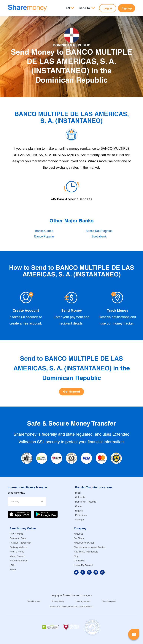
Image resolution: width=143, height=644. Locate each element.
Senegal (80, 520)
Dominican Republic (86, 502)
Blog (76, 556)
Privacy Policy (58, 602)
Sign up (127, 8)
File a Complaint (109, 602)
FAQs (12, 565)
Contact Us (80, 561)
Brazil (78, 493)
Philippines (81, 515)
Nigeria (79, 511)
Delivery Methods (19, 547)
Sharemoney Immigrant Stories (90, 547)
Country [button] (15, 502)
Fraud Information (19, 561)
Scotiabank (99, 237)
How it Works (16, 534)
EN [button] (68, 8)
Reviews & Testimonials (86, 552)
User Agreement (83, 602)
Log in (108, 8)
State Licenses (34, 602)
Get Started (71, 392)
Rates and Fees (18, 538)
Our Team (79, 538)
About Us (79, 534)
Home (13, 570)
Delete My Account (83, 565)
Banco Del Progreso (99, 231)
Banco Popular (44, 237)
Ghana (79, 506)
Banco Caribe (44, 231)
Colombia (80, 497)
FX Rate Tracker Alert (20, 543)
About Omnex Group (84, 543)
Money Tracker (17, 556)
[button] (87, 8)
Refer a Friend (17, 552)
